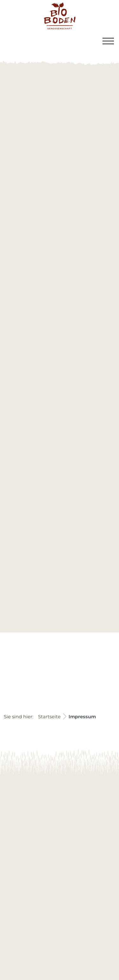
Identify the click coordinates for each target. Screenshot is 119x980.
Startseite (49, 717)
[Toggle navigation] (108, 41)
